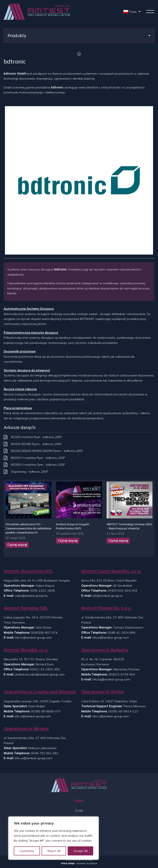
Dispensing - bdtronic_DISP (30, 472)
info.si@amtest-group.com (33, 716)
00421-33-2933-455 (45, 669)
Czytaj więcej (17, 545)
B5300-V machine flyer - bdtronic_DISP (38, 465)
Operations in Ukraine (26, 729)
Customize (27, 851)
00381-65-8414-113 (123, 711)
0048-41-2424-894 (121, 633)
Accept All (81, 851)
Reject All (54, 851)
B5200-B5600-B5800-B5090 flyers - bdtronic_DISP (47, 451)
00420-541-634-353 (122, 591)
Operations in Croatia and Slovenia (40, 692)
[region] (53, 838)
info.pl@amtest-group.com (111, 638)
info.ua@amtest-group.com (34, 758)
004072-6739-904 (122, 674)
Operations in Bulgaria (105, 650)
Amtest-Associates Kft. (28, 571)
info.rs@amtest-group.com (111, 716)
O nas (79, 810)
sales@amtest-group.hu (31, 596)
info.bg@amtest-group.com (111, 679)
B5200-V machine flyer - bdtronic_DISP (38, 458)
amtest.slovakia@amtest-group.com (40, 674)
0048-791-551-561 (45, 753)
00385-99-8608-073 (46, 711)
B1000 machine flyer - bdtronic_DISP (37, 437)
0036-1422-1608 (42, 591)
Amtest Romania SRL (26, 608)
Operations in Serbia (103, 692)
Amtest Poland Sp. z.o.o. (106, 608)
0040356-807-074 (44, 633)
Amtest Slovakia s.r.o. (26, 650)
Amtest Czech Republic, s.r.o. (111, 571)
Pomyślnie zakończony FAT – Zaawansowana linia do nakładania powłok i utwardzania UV (28, 528)
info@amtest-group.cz (108, 596)
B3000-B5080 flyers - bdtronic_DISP (36, 444)
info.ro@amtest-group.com (33, 638)
